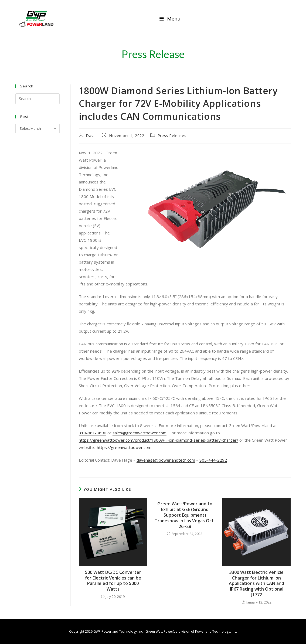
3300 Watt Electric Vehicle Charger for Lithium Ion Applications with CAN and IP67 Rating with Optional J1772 (256, 584)
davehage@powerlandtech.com (166, 460)
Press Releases (172, 136)
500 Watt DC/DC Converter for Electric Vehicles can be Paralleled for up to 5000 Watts (113, 581)
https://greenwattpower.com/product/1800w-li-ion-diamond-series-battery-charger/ (159, 440)
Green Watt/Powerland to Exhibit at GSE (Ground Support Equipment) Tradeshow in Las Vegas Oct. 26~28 (185, 515)
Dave (91, 136)
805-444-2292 (213, 460)
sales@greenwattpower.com (140, 433)
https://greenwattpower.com (124, 447)
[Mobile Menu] (170, 19)
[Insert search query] (38, 99)
